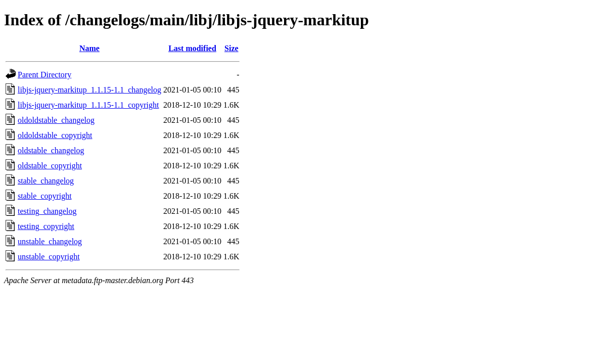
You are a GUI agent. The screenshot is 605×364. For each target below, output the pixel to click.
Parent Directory (44, 75)
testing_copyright (46, 226)
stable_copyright (45, 196)
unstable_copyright (49, 257)
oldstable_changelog (51, 150)
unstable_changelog (50, 241)
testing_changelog (47, 211)
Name (89, 48)
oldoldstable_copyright (55, 135)
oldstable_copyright (50, 166)
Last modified (192, 48)
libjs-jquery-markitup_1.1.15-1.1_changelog (89, 90)
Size (231, 48)
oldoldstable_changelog (56, 120)
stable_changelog (46, 181)
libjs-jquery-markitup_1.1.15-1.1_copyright (88, 105)
